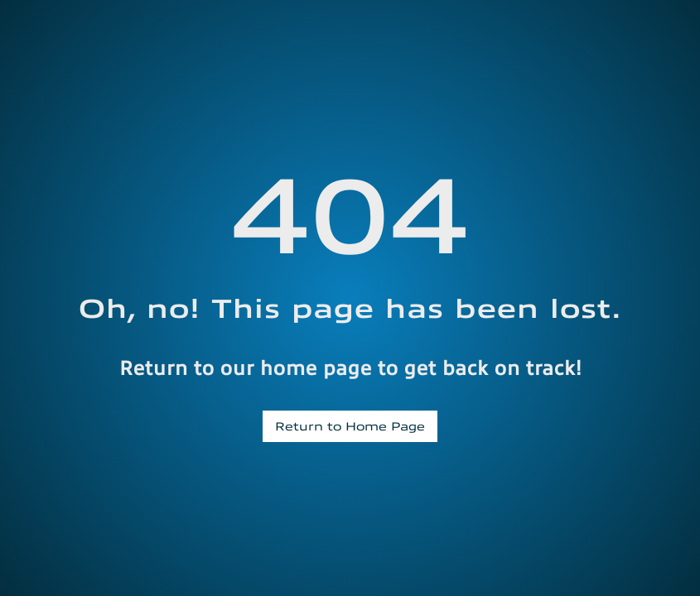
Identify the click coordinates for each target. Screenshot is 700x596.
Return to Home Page (350, 425)
